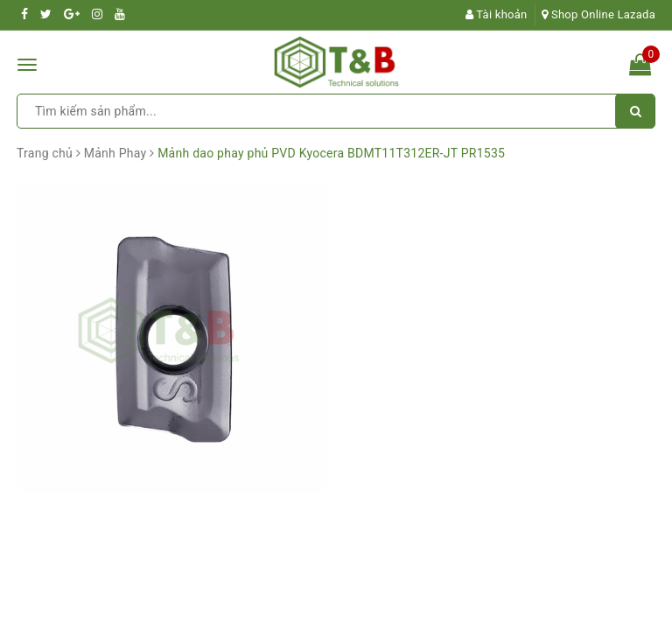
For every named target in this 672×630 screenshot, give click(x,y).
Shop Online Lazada (598, 14)
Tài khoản (497, 14)
